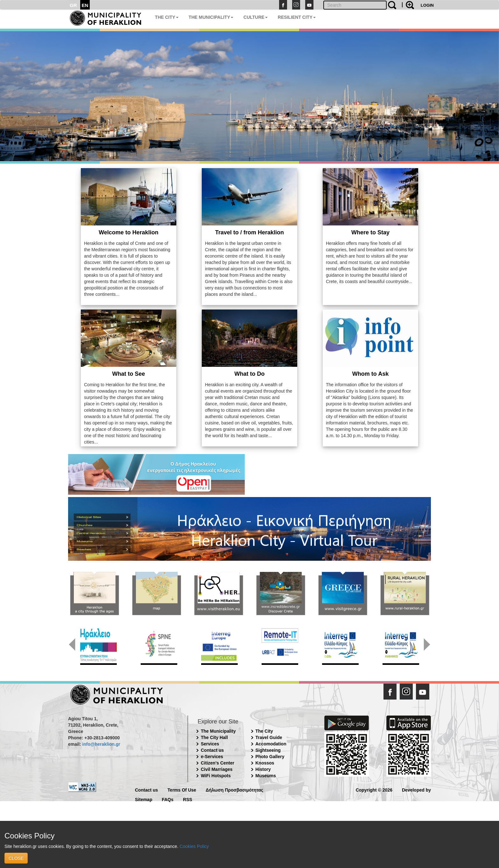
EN (85, 5)
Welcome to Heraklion (129, 232)
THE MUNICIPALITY (211, 17)
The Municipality (218, 731)
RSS (188, 799)
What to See (128, 374)
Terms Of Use (182, 790)
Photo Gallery (270, 757)
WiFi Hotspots (216, 776)
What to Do (250, 374)
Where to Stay (370, 232)
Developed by (416, 790)
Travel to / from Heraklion (250, 232)
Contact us (212, 750)
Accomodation (271, 744)
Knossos (265, 763)
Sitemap (144, 799)
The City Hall (214, 737)
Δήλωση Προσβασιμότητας (234, 790)
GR (73, 5)
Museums (266, 776)
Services (210, 744)
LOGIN (427, 5)
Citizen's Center (218, 763)
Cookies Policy (194, 846)
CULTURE (256, 17)
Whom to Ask (370, 374)
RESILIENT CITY (297, 17)
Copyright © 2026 (374, 790)
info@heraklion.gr (101, 744)
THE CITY (167, 17)
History (263, 769)
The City (264, 731)
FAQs (168, 799)
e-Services (212, 757)
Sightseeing (268, 750)
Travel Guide (269, 737)
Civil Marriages (217, 769)
